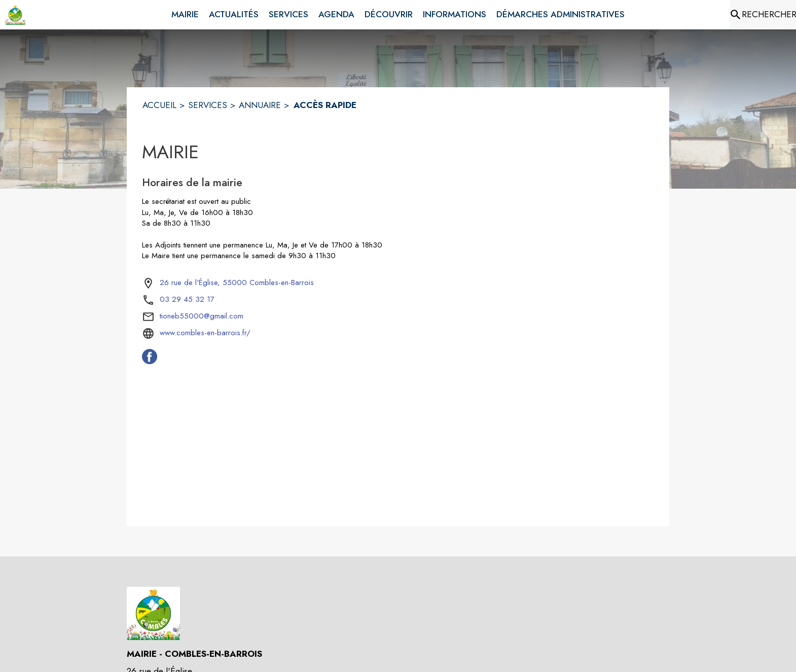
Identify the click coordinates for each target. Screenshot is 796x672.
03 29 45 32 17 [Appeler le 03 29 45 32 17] (187, 299)
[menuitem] (185, 13)
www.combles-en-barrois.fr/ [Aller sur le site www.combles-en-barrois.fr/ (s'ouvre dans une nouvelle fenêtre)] (205, 333)
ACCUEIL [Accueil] (159, 105)
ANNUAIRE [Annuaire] (260, 105)
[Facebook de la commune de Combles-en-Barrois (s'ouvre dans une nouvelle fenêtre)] (150, 361)
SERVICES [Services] (208, 105)
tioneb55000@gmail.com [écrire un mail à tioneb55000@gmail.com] (202, 316)
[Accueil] (15, 15)
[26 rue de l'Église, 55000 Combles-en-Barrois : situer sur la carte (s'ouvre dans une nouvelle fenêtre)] (237, 283)
